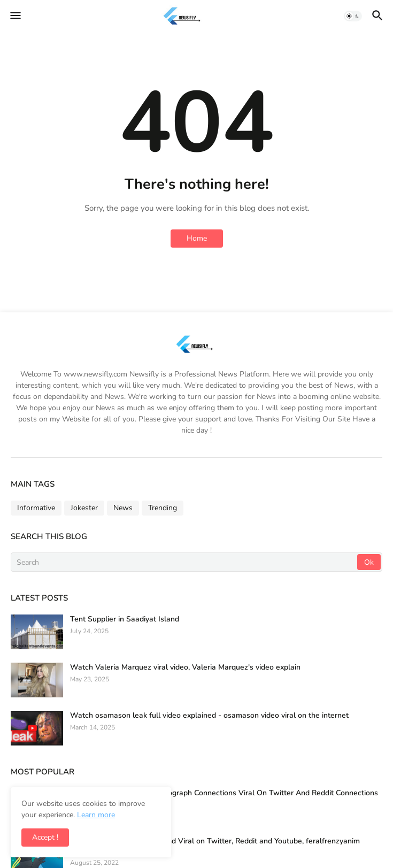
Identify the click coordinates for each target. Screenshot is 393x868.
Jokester (84, 508)
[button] (15, 16)
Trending (163, 508)
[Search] (185, 562)
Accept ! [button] (45, 837)
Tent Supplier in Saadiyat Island (125, 619)
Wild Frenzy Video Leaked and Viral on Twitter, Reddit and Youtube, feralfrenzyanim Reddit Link (215, 846)
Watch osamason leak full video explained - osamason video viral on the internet (209, 716)
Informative (36, 508)
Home (197, 238)
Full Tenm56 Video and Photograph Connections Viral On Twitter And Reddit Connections (224, 793)
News (123, 508)
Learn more (96, 815)
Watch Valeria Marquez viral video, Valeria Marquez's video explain (185, 667)
